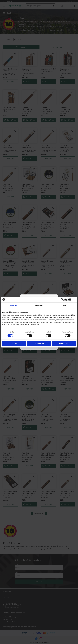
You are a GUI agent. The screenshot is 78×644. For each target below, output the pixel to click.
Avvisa (14, 343)
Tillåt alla (64, 343)
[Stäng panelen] (75, 300)
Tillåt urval (39, 343)
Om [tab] (64, 305)
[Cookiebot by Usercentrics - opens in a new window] (62, 300)
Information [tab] (39, 305)
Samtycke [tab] (13, 305)
